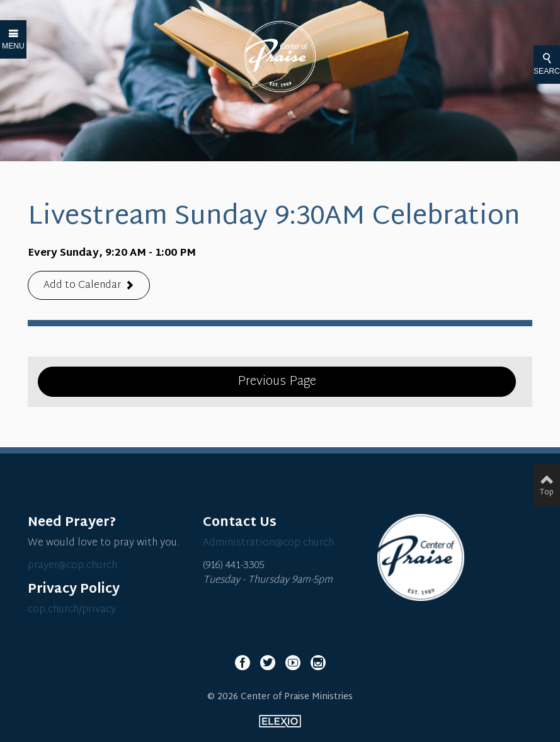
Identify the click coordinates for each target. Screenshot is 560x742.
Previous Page (277, 382)
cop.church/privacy (72, 610)
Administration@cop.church (268, 543)
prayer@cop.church (72, 566)
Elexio (280, 721)
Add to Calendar (82, 286)
